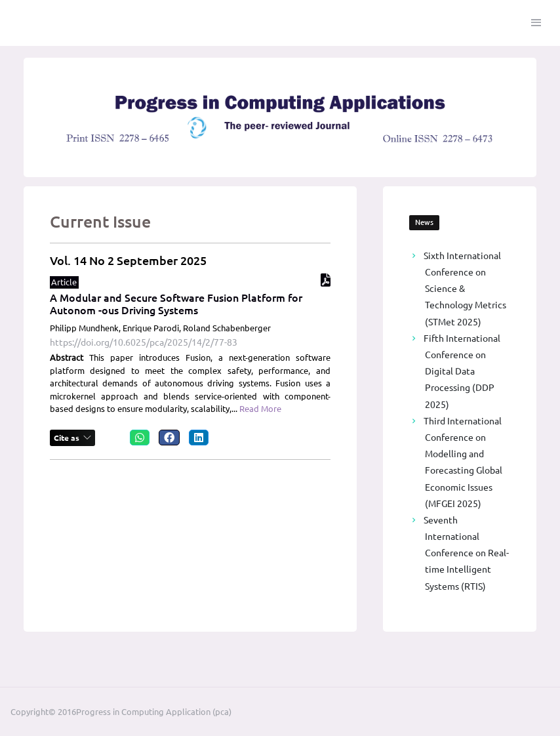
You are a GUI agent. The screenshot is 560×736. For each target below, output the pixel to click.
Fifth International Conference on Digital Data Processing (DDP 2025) (462, 372)
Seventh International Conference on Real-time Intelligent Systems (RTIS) (466, 553)
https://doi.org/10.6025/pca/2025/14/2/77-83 (144, 342)
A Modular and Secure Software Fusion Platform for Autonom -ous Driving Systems (176, 304)
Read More (260, 409)
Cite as (68, 438)
